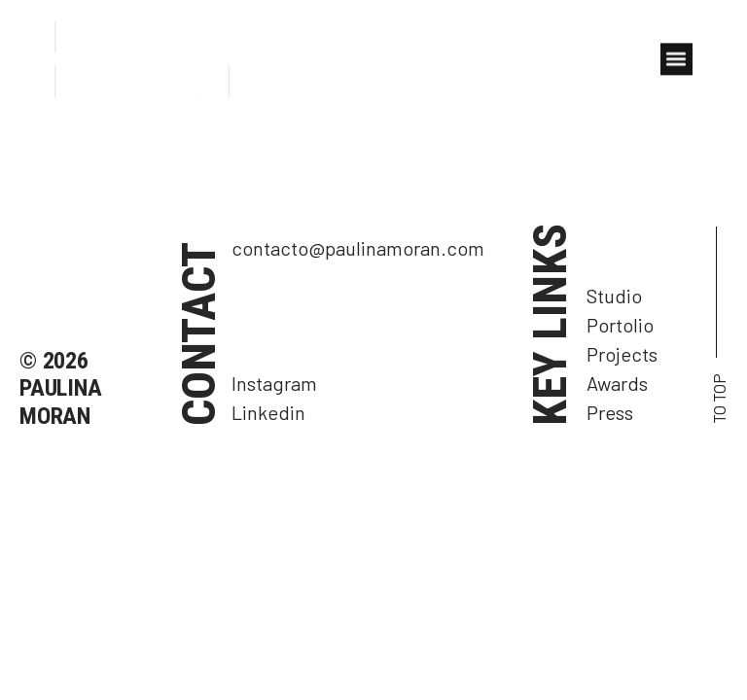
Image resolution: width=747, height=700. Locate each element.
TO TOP (719, 399)
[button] (676, 61)
